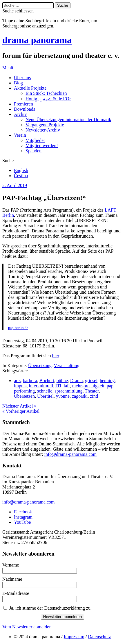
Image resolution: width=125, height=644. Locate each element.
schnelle (45, 391)
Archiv (20, 114)
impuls (20, 386)
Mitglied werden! (42, 146)
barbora (30, 381)
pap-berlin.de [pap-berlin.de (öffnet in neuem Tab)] (18, 328)
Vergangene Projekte (45, 125)
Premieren (23, 104)
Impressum (74, 637)
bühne (62, 381)
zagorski (80, 396)
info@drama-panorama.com (70, 454)
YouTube (22, 522)
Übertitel (45, 396)
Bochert (47, 381)
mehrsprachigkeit (88, 386)
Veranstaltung (66, 366)
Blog (18, 83)
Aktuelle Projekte (30, 88)
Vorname (11, 565)
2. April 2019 (15, 185)
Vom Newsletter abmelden (27, 627)
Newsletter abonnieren (62, 617)
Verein (20, 135)
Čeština (21, 176)
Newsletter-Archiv (43, 130)
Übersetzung (40, 366)
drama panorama (37, 40)
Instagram (23, 517)
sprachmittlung (68, 391)
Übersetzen (24, 396)
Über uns (22, 78)
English (21, 170)
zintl (94, 396)
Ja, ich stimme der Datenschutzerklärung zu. (50, 608)
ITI (58, 386)
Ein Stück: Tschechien (46, 93)
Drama (77, 381)
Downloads (25, 109)
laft (67, 386)
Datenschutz (99, 637)
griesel (91, 381)
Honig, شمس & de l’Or (48, 99)
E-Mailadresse (16, 593)
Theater (92, 391)
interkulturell (41, 386)
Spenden (33, 151)
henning (107, 381)
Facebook (23, 512)
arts (17, 381)
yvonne (63, 396)
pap (110, 386)
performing (24, 391)
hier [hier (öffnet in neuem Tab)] (56, 356)
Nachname (12, 579)
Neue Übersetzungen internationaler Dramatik (68, 120)
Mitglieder (35, 140)
